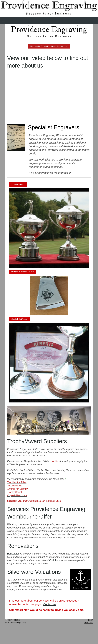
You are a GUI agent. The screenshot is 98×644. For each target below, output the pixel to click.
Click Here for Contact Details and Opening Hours (49, 46)
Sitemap (17, 620)
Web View (89, 623)
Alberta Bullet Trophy (19, 319)
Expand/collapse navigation (49, 21)
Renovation (13, 554)
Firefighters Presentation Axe (23, 272)
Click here (55, 560)
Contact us (50, 604)
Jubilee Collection (18, 184)
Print (9, 620)
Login (91, 620)
